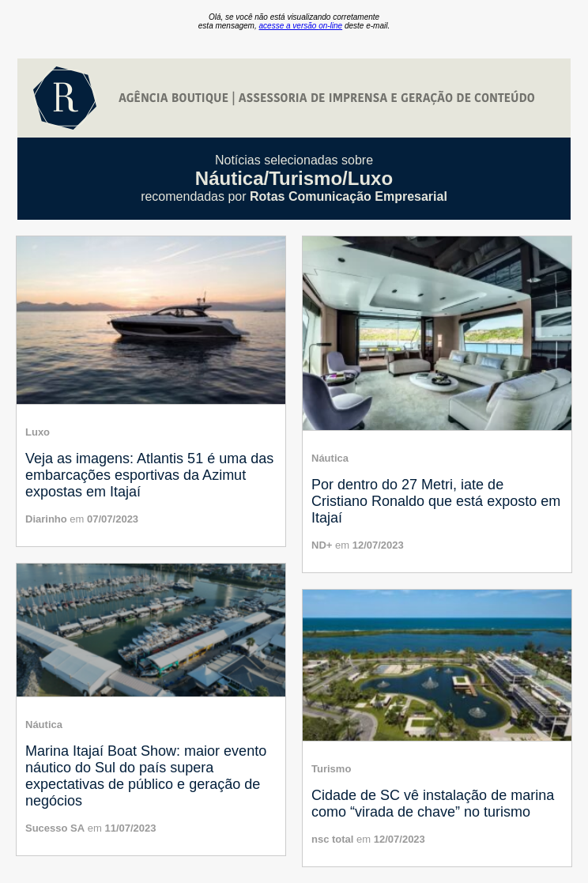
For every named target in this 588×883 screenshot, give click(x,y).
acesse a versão (301, 26)
